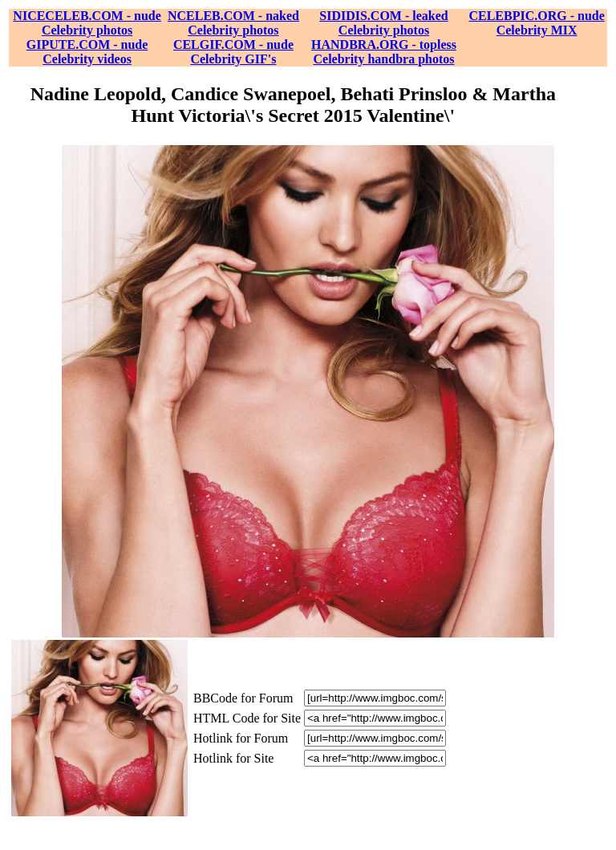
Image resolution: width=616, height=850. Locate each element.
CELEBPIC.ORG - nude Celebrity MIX (536, 23)
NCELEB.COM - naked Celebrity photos (233, 23)
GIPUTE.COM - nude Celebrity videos (87, 52)
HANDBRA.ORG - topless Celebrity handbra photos (384, 52)
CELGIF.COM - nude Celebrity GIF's (233, 52)
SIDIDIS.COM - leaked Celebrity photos (383, 23)
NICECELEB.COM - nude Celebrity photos (87, 23)
